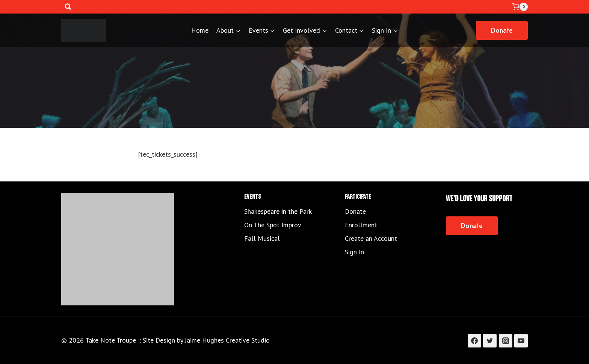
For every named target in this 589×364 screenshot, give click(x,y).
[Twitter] (490, 341)
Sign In (354, 252)
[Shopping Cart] (520, 7)
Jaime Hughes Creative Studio (227, 340)
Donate (502, 30)
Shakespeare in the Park (278, 211)
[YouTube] (521, 341)
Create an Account (371, 238)
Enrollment (361, 225)
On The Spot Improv (273, 225)
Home (200, 30)
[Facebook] (474, 341)
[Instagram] (506, 341)
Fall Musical (262, 238)
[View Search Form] (68, 7)
